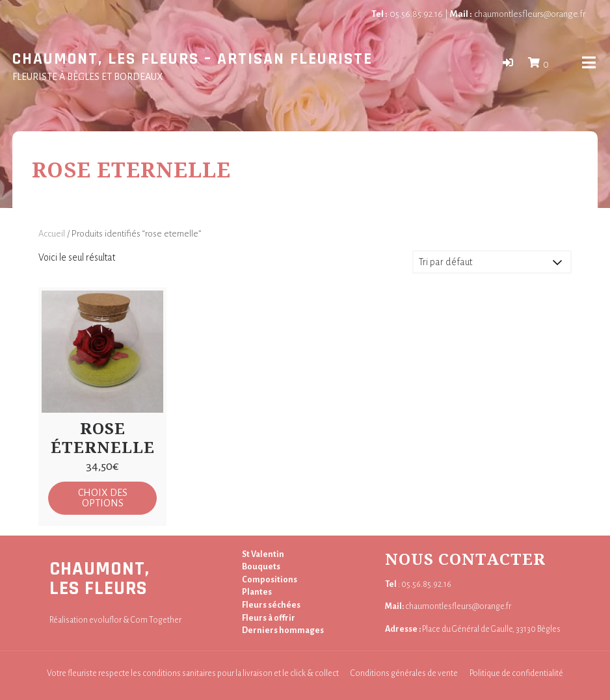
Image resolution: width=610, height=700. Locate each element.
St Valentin (263, 554)
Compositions (270, 580)
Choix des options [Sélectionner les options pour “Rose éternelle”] (103, 498)
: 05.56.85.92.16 (418, 584)
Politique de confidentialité (516, 673)
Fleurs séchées (271, 605)
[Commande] (492, 262)
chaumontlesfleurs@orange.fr (518, 14)
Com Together (156, 620)
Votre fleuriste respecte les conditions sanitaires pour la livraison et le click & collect (193, 673)
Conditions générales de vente (404, 673)
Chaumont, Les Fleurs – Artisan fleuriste (192, 59)
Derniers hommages (283, 630)
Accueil (52, 234)
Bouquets (261, 567)
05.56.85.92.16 (407, 14)
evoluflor (105, 620)
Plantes (257, 592)
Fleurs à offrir (269, 618)
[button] (508, 63)
